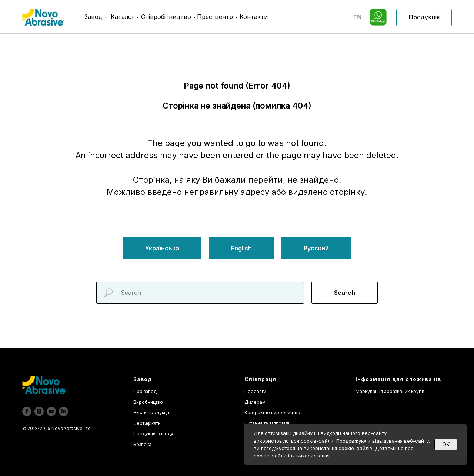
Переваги (255, 391)
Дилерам (255, 402)
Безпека (142, 444)
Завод (94, 17)
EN (358, 17)
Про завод (145, 391)
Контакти (254, 17)
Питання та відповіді (267, 423)
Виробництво (148, 402)
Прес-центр (215, 17)
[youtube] (51, 411)
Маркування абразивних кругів (390, 391)
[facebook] (27, 411)
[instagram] (39, 411)
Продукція (424, 17)
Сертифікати (147, 423)
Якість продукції (151, 412)
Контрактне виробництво (272, 412)
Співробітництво (166, 17)
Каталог (123, 17)
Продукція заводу (153, 434)
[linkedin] (64, 411)
